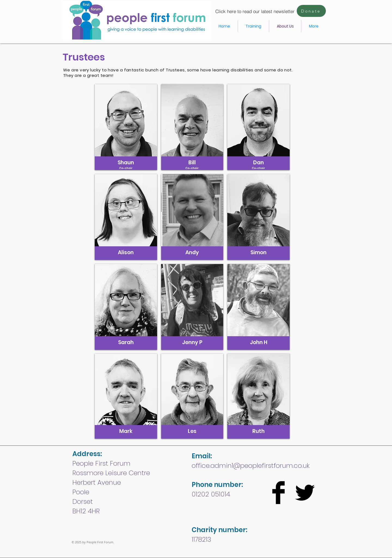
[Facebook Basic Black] (278, 493)
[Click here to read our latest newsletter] (255, 11)
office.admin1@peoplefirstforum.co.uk (251, 465)
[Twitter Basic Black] (305, 493)
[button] (126, 127)
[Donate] (311, 11)
